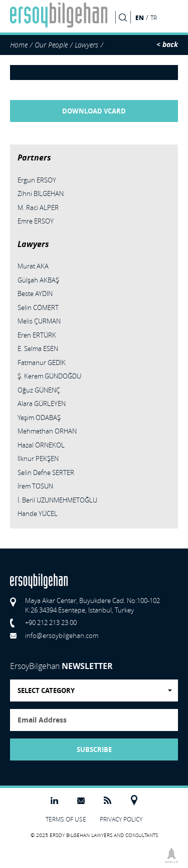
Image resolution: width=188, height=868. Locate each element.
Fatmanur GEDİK (42, 362)
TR (154, 18)
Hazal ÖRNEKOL (41, 445)
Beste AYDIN (35, 293)
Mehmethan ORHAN (47, 431)
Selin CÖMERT (38, 307)
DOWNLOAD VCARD (94, 111)
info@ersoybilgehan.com (62, 635)
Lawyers (86, 45)
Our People (51, 45)
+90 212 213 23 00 (51, 622)
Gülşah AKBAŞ (38, 280)
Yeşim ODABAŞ (39, 417)
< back (167, 44)
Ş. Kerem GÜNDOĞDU (49, 376)
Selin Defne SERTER (46, 472)
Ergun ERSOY (37, 180)
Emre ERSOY (36, 221)
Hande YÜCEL (38, 513)
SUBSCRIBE (94, 749)
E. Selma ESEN (38, 348)
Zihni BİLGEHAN (41, 193)
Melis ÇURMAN (39, 321)
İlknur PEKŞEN (38, 458)
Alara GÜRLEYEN (42, 403)
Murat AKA (33, 266)
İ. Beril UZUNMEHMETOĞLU (57, 500)
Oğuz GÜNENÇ (39, 390)
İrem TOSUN (35, 486)
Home (19, 45)
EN (140, 17)
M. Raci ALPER (38, 207)
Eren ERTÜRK (37, 335)
